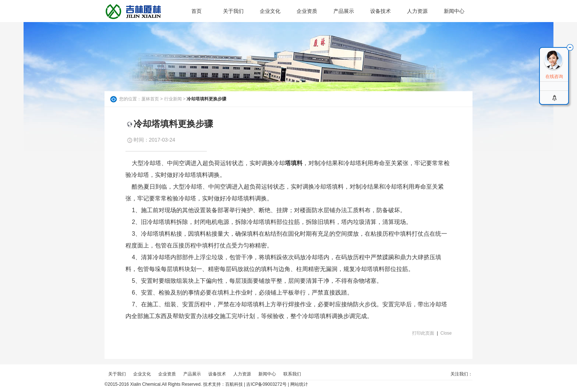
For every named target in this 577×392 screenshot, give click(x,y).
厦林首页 (150, 99)
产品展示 (344, 11)
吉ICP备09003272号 (266, 384)
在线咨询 (554, 76)
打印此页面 (423, 333)
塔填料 (294, 163)
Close (446, 333)
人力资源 (417, 11)
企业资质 (307, 11)
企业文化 (270, 11)
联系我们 (292, 374)
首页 (197, 11)
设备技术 (380, 11)
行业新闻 (173, 99)
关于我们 (233, 11)
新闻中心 (454, 11)
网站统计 (299, 384)
